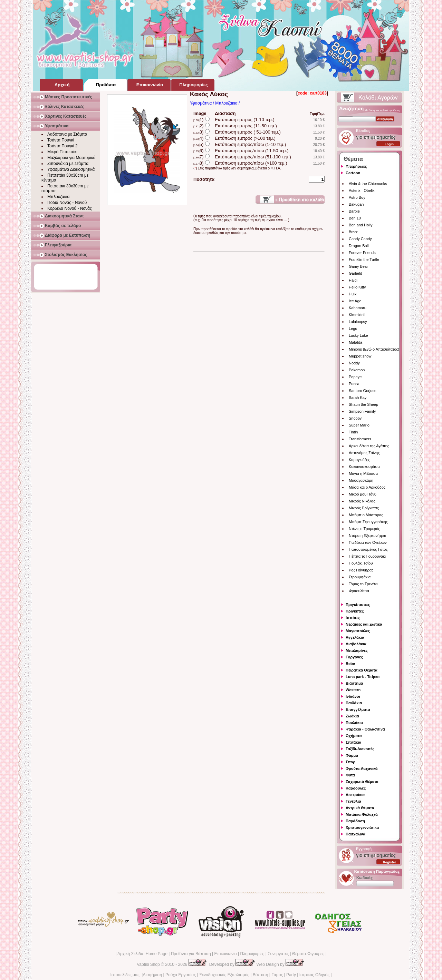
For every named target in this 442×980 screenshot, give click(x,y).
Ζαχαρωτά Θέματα (362, 782)
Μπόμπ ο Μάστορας (366, 515)
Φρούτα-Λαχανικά (362, 768)
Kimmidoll (357, 315)
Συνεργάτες (278, 954)
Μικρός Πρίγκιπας (364, 508)
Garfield (355, 273)
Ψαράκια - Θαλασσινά (365, 729)
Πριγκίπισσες (358, 605)
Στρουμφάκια (360, 577)
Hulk (353, 294)
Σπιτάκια (353, 742)
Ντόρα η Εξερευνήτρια (368, 536)
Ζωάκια (352, 716)
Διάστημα (354, 683)
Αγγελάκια (355, 637)
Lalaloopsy (358, 322)
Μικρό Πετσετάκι (62, 152)
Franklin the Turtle (364, 259)
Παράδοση (355, 821)
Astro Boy (357, 197)
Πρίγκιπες (355, 611)
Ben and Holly (361, 225)
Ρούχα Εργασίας (181, 975)
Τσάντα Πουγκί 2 (63, 146)
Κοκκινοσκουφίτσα (364, 467)
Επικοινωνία (225, 954)
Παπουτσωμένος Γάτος (368, 549)
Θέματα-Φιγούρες (308, 954)
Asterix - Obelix (362, 190)
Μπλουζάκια (58, 197)
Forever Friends (362, 253)
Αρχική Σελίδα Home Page (142, 954)
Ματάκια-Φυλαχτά (362, 814)
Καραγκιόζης (359, 460)
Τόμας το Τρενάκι (363, 584)
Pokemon (357, 370)
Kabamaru (358, 308)
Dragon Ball (359, 246)
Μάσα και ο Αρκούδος (367, 487)
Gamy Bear (358, 266)
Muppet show (360, 356)
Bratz (353, 232)
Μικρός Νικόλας (362, 501)
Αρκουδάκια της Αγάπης (369, 446)
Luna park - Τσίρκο (363, 677)
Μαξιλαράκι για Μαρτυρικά (71, 158)
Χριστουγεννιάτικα (362, 827)
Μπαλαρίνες (357, 650)
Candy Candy (360, 239)
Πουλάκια (354, 723)
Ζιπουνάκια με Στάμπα (68, 164)
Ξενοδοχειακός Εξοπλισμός (224, 975)
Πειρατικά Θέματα (362, 670)
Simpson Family (362, 411)
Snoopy (355, 418)
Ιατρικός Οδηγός (314, 975)
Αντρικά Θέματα (360, 808)
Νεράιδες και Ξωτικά (364, 624)
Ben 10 (355, 218)
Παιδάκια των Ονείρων (368, 542)
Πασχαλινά (355, 834)
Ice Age (355, 301)
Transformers (360, 439)
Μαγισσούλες (358, 631)
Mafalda (355, 342)
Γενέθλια (353, 801)
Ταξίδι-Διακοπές (360, 749)
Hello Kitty (357, 287)
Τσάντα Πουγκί (61, 140)
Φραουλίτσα (359, 591)
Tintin (353, 432)
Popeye (355, 377)
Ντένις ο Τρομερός (364, 529)
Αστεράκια (355, 795)
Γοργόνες (354, 657)
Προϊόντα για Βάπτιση (191, 954)
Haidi (353, 280)
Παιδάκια (354, 703)
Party (291, 975)
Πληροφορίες (252, 954)
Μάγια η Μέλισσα (363, 473)
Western (353, 690)
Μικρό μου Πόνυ (363, 494)
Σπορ (350, 762)
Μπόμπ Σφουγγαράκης (368, 522)
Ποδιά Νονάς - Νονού (67, 203)
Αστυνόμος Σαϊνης (364, 453)
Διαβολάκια (356, 644)
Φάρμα (352, 755)
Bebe (350, 664)
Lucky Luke (358, 335)
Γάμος (277, 975)
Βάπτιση (261, 975)
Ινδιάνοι (353, 696)
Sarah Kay (358, 398)
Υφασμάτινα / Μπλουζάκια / (215, 103)
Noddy (354, 363)
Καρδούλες (356, 788)
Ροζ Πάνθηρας (361, 570)
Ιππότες (353, 618)
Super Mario (359, 425)
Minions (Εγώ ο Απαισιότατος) (374, 349)
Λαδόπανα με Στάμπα (67, 134)
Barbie (354, 211)
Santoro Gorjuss (362, 391)
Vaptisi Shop (148, 964)
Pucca (354, 384)
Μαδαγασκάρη (361, 480)
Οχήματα (354, 736)
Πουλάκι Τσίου (361, 563)
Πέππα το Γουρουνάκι (367, 556)
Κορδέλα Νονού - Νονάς (70, 208)
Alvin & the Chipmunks (368, 184)
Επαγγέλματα (358, 709)
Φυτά (350, 775)
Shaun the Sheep (363, 404)
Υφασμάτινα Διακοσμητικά (71, 169)
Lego (353, 329)
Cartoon (353, 173)
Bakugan (356, 204)
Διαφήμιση (152, 975)
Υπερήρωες (356, 166)
